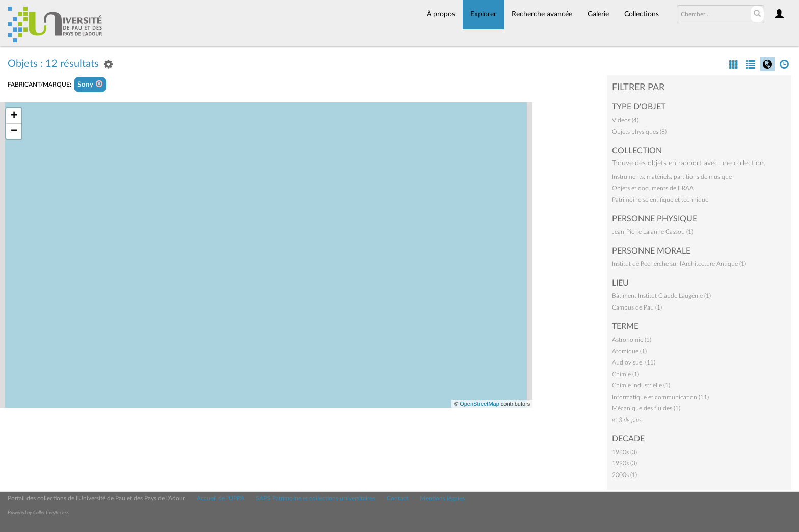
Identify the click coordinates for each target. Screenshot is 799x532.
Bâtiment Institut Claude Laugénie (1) (661, 296)
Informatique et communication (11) (660, 397)
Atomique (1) (629, 351)
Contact (397, 498)
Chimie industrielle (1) (641, 385)
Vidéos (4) (625, 120)
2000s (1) (624, 475)
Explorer (483, 14)
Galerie (598, 14)
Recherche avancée (542, 14)
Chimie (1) (625, 374)
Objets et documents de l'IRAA (653, 188)
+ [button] (14, 116)
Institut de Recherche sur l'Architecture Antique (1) (679, 264)
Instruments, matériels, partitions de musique (672, 177)
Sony (90, 84)
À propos (441, 14)
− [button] (14, 131)
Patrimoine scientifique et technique (660, 200)
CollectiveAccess (51, 513)
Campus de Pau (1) (637, 307)
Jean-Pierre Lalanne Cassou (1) (652, 232)
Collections (642, 14)
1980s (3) (624, 452)
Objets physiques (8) (639, 132)
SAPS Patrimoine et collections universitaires (315, 498)
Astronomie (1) (632, 340)
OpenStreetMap (480, 404)
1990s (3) (624, 463)
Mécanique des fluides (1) (646, 408)
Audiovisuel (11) (634, 362)
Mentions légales (442, 498)
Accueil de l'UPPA (220, 498)
